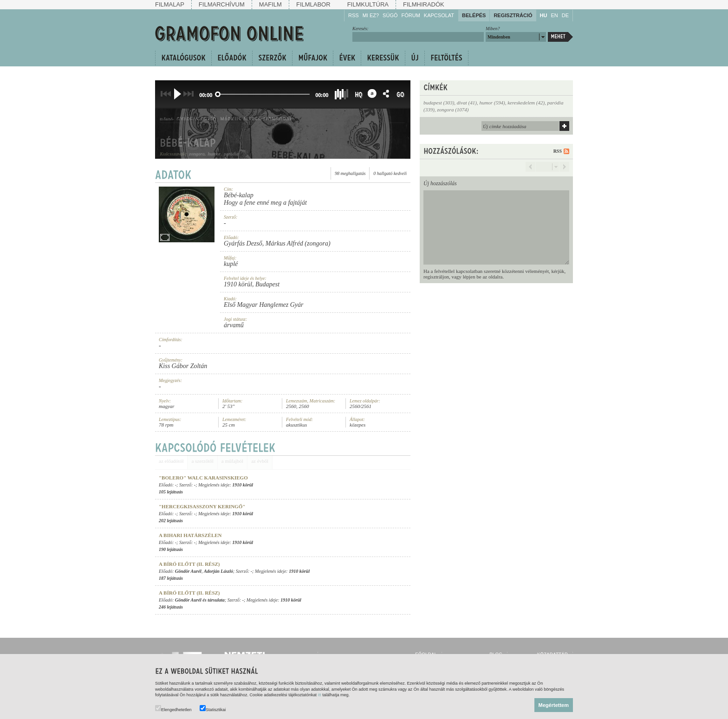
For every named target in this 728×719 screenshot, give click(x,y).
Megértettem (554, 705)
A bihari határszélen (190, 535)
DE (565, 15)
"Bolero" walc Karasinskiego (203, 478)
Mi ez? (371, 15)
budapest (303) (439, 103)
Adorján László (218, 571)
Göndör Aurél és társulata (200, 600)
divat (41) (467, 103)
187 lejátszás (171, 578)
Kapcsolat (439, 15)
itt (320, 695)
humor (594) (492, 103)
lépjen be (472, 277)
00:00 (206, 95)
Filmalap (170, 4)
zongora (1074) (453, 110)
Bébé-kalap (239, 195)
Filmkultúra (368, 4)
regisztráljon (436, 277)
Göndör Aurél (188, 571)
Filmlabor (313, 4)
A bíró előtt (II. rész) (189, 564)
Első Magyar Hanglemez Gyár (263, 305)
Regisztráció (513, 15)
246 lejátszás (171, 607)
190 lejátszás (171, 549)
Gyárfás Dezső (243, 243)
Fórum (411, 15)
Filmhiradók (424, 4)
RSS (354, 15)
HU (544, 15)
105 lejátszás (171, 492)
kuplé (231, 264)
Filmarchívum (222, 4)
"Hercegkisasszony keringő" (202, 506)
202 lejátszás (171, 521)
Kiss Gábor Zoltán (183, 366)
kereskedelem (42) (526, 103)
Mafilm (270, 4)
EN (554, 15)
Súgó (390, 15)
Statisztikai (213, 709)
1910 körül (238, 284)
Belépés (474, 15)
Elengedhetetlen (173, 709)
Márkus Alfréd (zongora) (298, 243)
